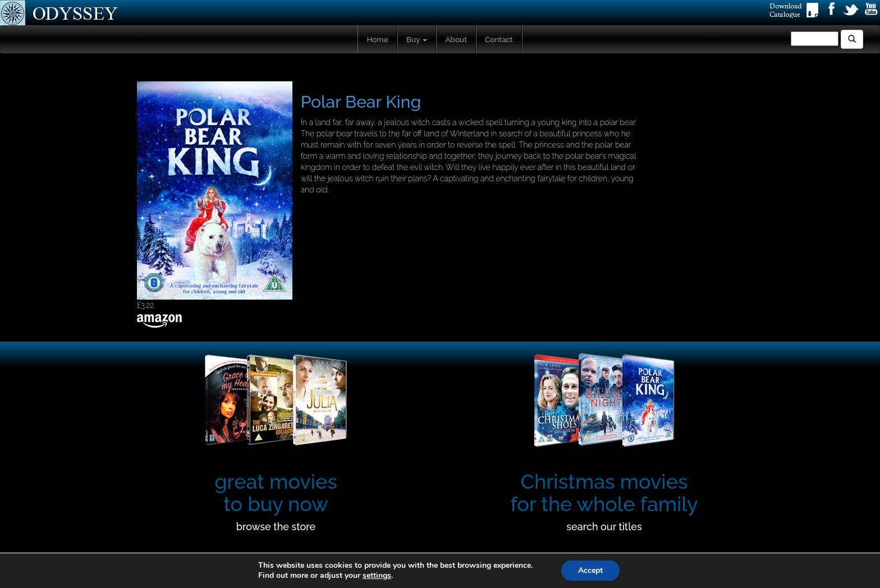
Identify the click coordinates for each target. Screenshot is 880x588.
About (456, 39)
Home (377, 39)
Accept (590, 570)
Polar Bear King (361, 102)
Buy (417, 39)
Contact (499, 39)
